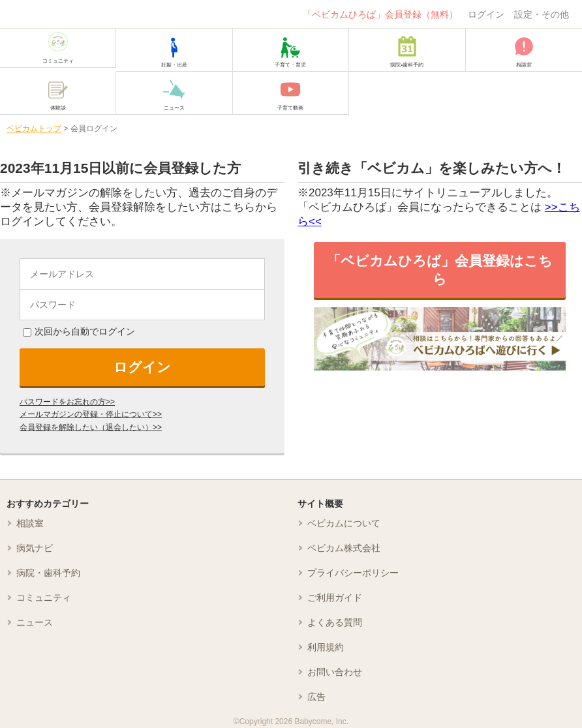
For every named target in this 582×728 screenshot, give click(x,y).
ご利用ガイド (335, 598)
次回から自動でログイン (79, 331)
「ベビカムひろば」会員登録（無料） (380, 14)
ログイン (486, 14)
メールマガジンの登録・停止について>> (91, 414)
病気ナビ (35, 548)
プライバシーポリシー (353, 573)
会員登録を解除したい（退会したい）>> (91, 427)
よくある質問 (335, 622)
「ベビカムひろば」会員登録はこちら (440, 270)
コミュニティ (44, 598)
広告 (316, 697)
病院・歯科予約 (48, 573)
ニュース (35, 622)
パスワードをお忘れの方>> (67, 402)
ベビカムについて (344, 523)
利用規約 (326, 647)
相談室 (30, 523)
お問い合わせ (335, 672)
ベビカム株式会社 (344, 548)
